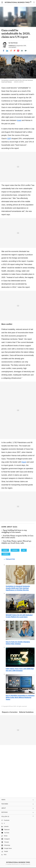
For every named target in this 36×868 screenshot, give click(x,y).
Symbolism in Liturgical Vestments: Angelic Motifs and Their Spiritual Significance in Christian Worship (18, 588)
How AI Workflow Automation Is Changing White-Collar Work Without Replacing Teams (20, 697)
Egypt (24, 462)
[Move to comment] (26, 51)
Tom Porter (14, 43)
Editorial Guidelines (26, 712)
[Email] (22, 51)
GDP (9, 139)
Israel (19, 120)
